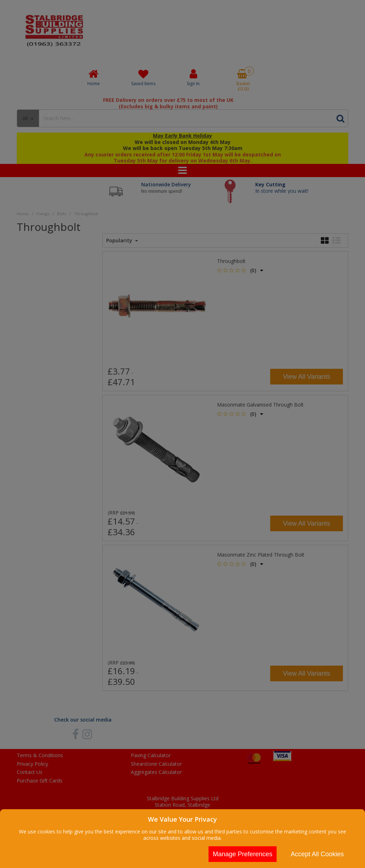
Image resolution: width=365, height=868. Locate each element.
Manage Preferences (243, 854)
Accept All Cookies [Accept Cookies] (317, 854)
